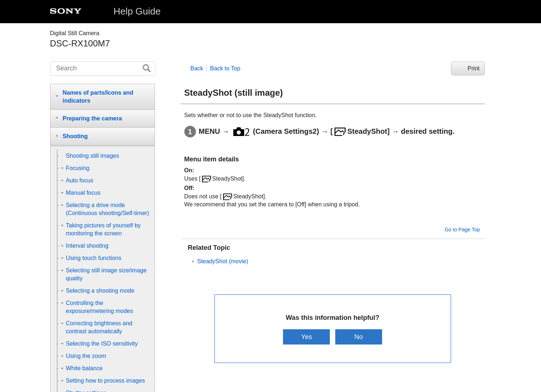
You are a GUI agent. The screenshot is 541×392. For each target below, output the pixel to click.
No (358, 337)
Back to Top (225, 68)
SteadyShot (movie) (223, 261)
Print (474, 68)
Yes (307, 337)
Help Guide (137, 11)
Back (197, 68)
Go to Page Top (462, 230)
